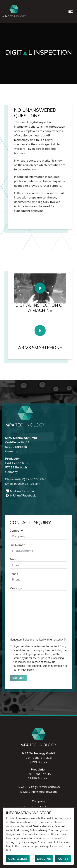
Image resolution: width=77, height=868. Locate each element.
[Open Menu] (71, 11)
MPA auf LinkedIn (19, 491)
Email (14, 559)
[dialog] (38, 836)
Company (16, 530)
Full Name (17, 545)
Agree (63, 859)
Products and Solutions (38, 807)
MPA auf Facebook (20, 495)
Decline (44, 859)
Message (16, 588)
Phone (14, 574)
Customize (18, 859)
